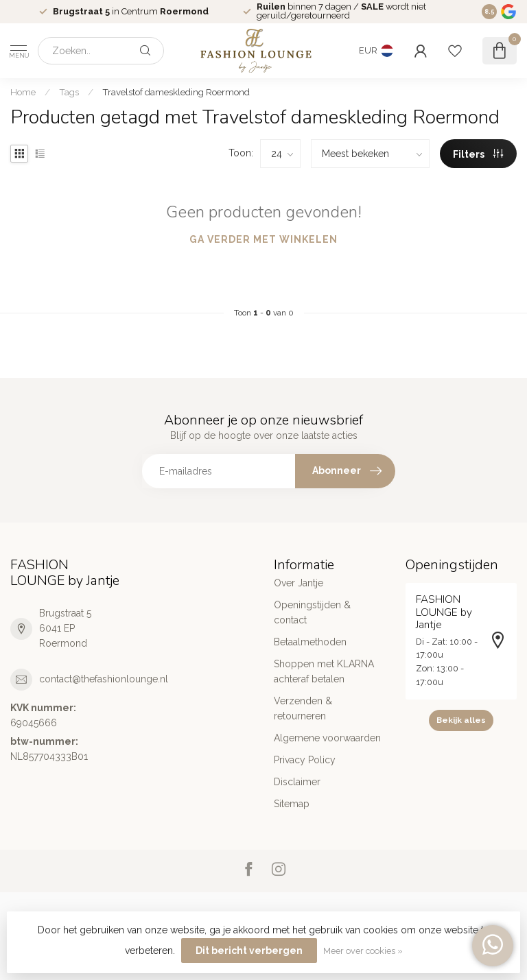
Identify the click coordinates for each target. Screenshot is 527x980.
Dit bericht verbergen (249, 951)
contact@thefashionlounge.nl (104, 679)
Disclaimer (297, 782)
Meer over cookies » (363, 951)
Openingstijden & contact (312, 612)
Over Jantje (298, 583)
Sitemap (292, 804)
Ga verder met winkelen (263, 239)
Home (23, 92)
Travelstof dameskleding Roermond (176, 92)
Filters (478, 154)
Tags (69, 92)
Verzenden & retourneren (303, 708)
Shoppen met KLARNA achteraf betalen (324, 671)
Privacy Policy (305, 760)
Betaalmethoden (310, 642)
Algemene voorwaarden (327, 738)
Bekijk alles (461, 720)
